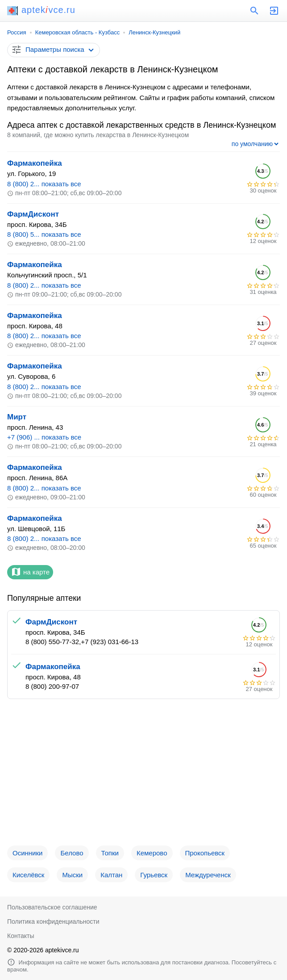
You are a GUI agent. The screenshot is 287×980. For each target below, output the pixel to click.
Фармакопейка (35, 163)
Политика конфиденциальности (53, 921)
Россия (17, 32)
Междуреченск (208, 875)
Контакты (21, 936)
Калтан (111, 875)
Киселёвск (28, 875)
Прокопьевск (205, 853)
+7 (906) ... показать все (44, 437)
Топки (110, 853)
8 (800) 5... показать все (44, 234)
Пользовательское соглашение (52, 907)
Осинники (27, 853)
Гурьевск (154, 875)
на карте (30, 572)
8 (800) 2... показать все (44, 184)
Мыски (72, 875)
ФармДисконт (33, 214)
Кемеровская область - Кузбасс (78, 32)
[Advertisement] (143, 776)
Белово (72, 853)
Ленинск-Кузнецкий (154, 32)
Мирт (17, 417)
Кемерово (152, 853)
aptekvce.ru (41, 10)
